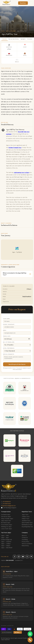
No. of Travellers (9, 342)
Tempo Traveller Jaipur (7, 519)
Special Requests (9, 354)
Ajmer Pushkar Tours (27, 523)
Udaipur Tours (25, 519)
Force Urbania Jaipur (7, 525)
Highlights (23, 39)
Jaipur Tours (25, 515)
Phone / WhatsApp (9, 324)
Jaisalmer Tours (26, 521)
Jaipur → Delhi (5, 536)
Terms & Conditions (27, 544)
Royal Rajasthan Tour (27, 527)
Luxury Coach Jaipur (7, 529)
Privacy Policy (25, 542)
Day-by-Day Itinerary (14, 39)
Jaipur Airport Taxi (6, 521)
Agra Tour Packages (11, 31)
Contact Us (25, 538)
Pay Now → (18, 632)
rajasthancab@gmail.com (8, 506)
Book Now (23, 3)
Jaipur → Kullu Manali (7, 548)
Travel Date (7, 336)
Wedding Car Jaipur (6, 527)
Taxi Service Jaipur (6, 517)
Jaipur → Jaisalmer (6, 542)
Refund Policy (25, 546)
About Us (24, 536)
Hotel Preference (9, 348)
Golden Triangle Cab (6, 540)
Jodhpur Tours (26, 517)
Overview (5, 39)
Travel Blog (25, 540)
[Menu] (30, 3)
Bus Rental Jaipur (6, 523)
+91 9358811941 (6, 502)
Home (3, 31)
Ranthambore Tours (27, 525)
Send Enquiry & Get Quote (17, 364)
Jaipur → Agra (5, 538)
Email (5, 330)
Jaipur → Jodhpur (6, 544)
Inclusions (30, 39)
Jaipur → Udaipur (6, 546)
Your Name (6, 319)
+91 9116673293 (6, 504)
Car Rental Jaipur (6, 515)
